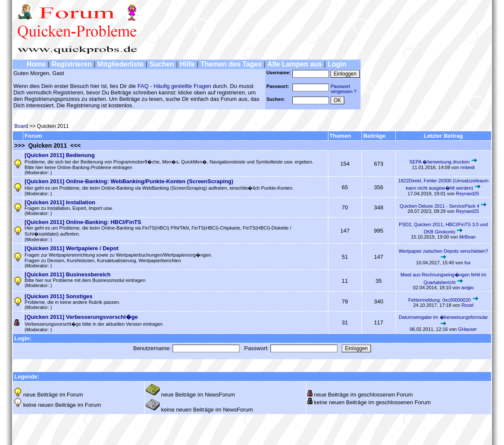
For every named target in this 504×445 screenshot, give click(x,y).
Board (21, 126)
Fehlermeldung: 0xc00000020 (440, 300)
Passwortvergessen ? (343, 89)
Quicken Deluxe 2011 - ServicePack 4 (439, 206)
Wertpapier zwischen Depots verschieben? (443, 251)
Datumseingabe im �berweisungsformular (443, 317)
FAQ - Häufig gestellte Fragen (174, 86)
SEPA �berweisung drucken (440, 162)
